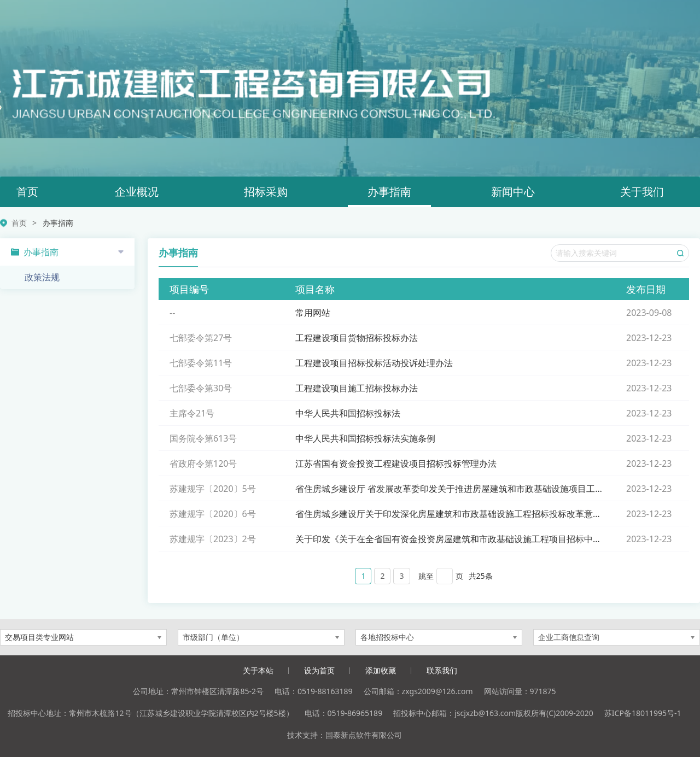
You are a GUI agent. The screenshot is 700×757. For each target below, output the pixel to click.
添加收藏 (381, 670)
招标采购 (266, 192)
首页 (27, 192)
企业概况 (137, 192)
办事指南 (389, 192)
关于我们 (642, 192)
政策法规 (42, 277)
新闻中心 (513, 192)
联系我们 (442, 670)
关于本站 (258, 670)
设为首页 (319, 670)
